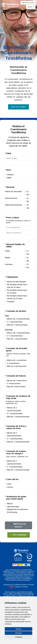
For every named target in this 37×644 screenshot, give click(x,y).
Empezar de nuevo (18, 525)
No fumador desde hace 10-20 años (17, 292)
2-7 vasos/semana (15, 322)
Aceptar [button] (19, 629)
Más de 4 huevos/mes (16, 387)
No (28, 195)
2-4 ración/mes (13, 363)
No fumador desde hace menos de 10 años (17, 297)
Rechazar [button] (19, 633)
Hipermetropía (13, 507)
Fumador (11, 302)
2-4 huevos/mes (14, 383)
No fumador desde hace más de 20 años (17, 286)
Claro (9, 484)
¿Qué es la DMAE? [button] (18, 107)
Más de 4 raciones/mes (17, 366)
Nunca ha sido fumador (17, 282)
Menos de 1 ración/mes (17, 360)
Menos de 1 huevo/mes (17, 380)
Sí (28, 192)
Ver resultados (18, 535)
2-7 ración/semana (15, 414)
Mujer (9, 178)
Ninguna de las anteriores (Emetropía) (18, 511)
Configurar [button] (19, 637)
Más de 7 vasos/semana (17, 325)
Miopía (10, 504)
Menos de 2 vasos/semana (18, 319)
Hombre (10, 175)
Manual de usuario (28, 3)
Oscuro (10, 487)
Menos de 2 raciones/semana (14, 409)
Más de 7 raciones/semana (18, 417)
